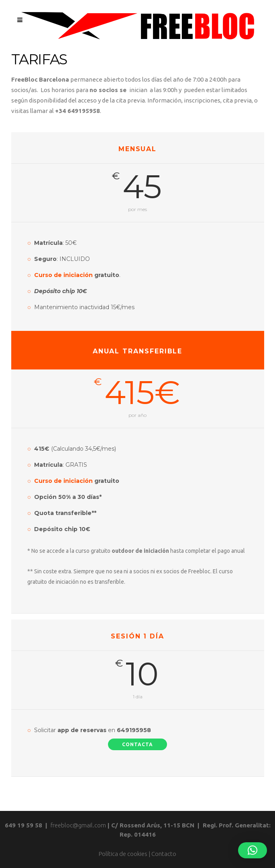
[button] (253, 850)
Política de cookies (123, 854)
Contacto (164, 854)
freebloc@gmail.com (78, 825)
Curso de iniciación (63, 275)
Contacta (137, 744)
